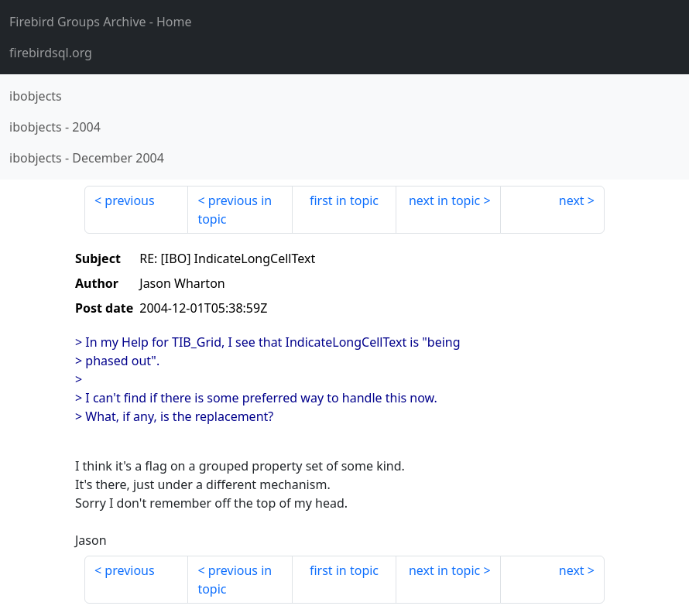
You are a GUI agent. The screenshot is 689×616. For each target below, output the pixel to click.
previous (129, 200)
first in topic (344, 200)
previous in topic (235, 210)
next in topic (444, 200)
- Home (101, 22)
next (572, 200)
